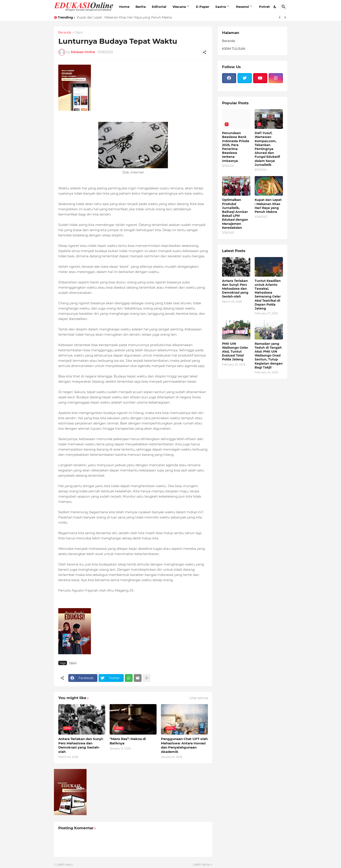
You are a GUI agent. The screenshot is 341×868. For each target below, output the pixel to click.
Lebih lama (201, 865)
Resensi (242, 7)
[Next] (285, 17)
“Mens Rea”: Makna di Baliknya (128, 741)
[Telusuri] (284, 7)
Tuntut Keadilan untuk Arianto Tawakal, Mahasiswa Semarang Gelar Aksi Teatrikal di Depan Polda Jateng (268, 295)
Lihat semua (199, 698)
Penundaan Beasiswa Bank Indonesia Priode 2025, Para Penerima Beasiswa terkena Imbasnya (236, 147)
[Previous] (280, 17)
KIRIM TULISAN (234, 49)
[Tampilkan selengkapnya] (147, 678)
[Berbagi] (204, 52)
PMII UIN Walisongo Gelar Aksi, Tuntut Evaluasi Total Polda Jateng (235, 352)
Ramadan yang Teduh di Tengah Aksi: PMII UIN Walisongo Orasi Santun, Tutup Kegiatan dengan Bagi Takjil (269, 356)
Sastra (221, 7)
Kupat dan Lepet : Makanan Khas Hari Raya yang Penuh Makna (124, 17)
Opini (79, 33)
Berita (141, 7)
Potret (264, 7)
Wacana (179, 7)
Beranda (65, 33)
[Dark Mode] (275, 7)
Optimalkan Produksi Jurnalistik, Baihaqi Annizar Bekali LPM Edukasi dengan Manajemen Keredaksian (235, 214)
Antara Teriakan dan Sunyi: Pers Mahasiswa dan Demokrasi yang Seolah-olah (81, 745)
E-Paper (203, 7)
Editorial (159, 7)
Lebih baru (65, 865)
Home (124, 7)
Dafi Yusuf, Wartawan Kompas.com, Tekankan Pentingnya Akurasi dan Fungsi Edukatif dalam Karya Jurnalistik (267, 149)
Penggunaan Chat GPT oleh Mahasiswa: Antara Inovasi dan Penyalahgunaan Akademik (184, 745)
